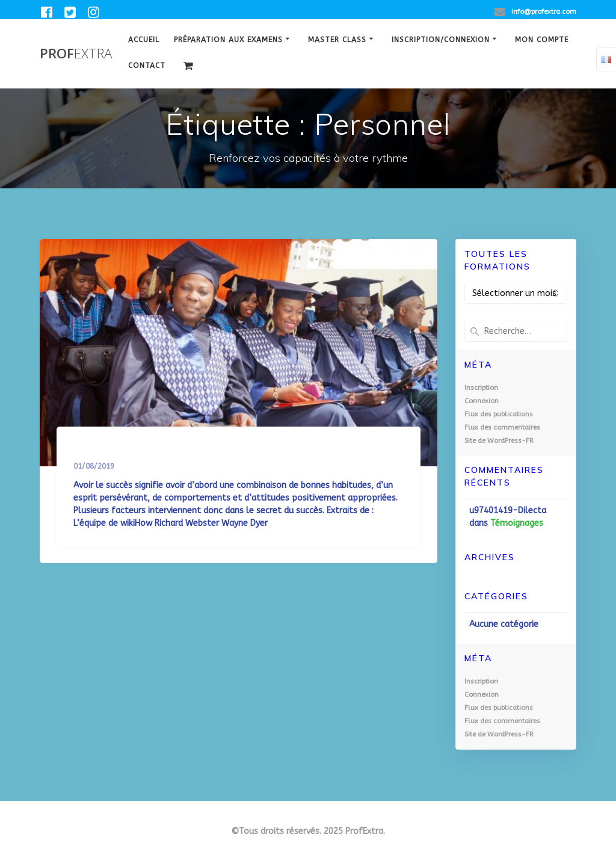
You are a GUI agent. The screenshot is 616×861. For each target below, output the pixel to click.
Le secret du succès (135, 452)
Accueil (144, 40)
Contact (147, 66)
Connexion (482, 401)
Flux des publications (499, 414)
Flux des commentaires (502, 427)
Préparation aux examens (228, 40)
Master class (337, 40)
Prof (76, 54)
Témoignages (517, 523)
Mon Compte (542, 40)
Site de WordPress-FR (499, 441)
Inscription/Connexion (441, 40)
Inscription (481, 388)
